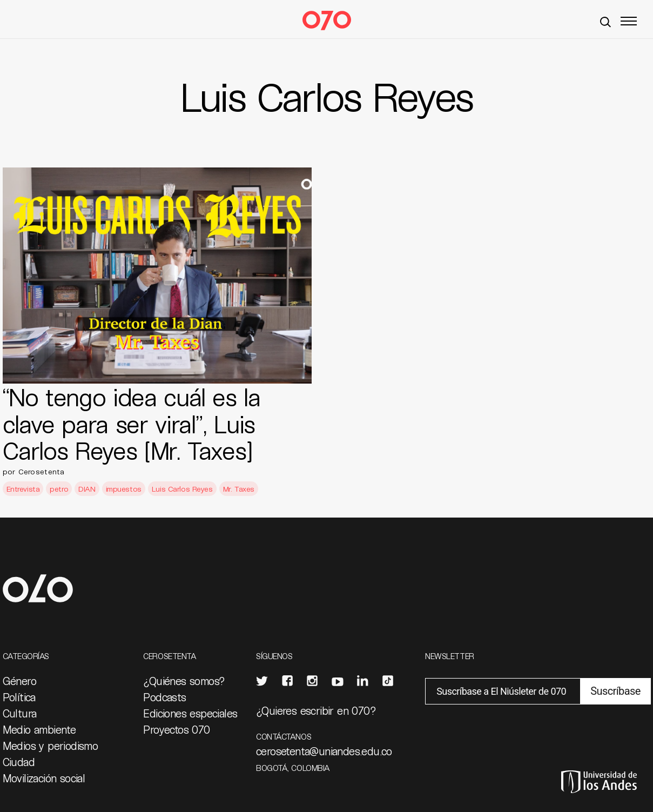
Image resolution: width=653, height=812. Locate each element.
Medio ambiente (39, 729)
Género (19, 681)
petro (59, 489)
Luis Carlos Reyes (182, 489)
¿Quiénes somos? (184, 681)
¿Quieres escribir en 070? (316, 710)
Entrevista (23, 489)
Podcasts (164, 697)
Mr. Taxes (239, 489)
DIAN (87, 489)
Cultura (20, 713)
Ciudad (19, 762)
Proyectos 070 (176, 729)
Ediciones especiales (190, 713)
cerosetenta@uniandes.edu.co (324, 751)
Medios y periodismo (51, 746)
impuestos (124, 489)
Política (19, 697)
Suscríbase (615, 691)
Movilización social (44, 778)
